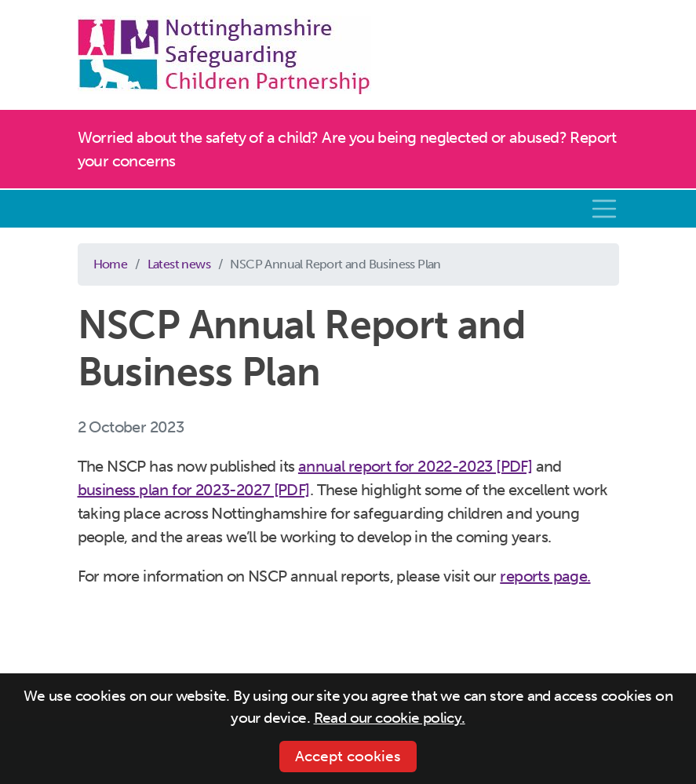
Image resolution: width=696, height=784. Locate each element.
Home (111, 264)
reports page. (545, 576)
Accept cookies (348, 756)
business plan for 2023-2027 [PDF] (194, 490)
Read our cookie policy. (390, 718)
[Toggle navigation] (604, 209)
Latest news (179, 264)
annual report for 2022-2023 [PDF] (415, 466)
